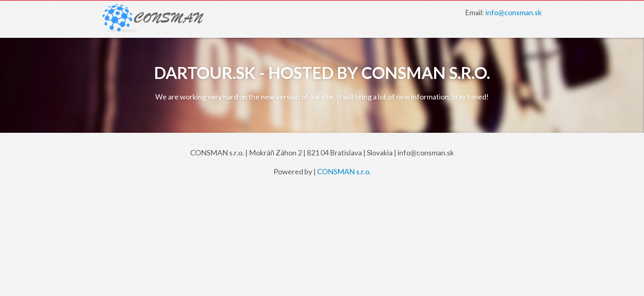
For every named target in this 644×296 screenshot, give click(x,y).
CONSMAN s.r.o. (344, 171)
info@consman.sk (514, 12)
